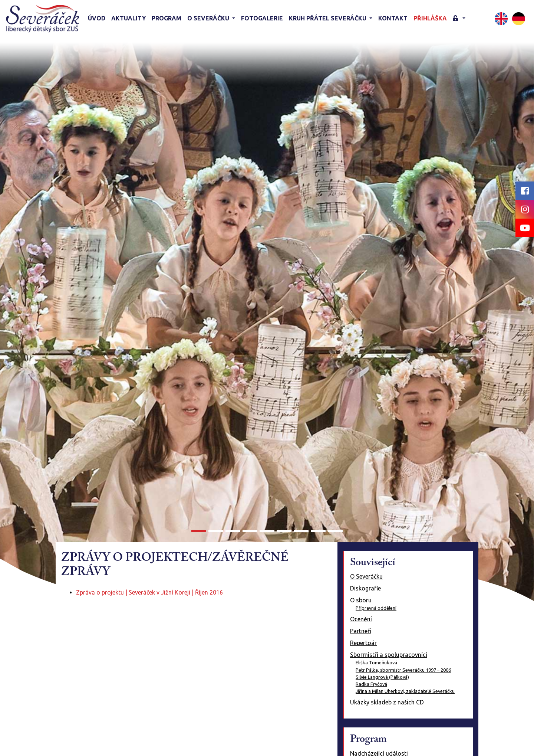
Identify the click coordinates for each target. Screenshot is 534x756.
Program (167, 18)
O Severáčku (366, 576)
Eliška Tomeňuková (376, 662)
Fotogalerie (262, 18)
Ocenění (361, 619)
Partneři (361, 631)
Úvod (97, 18)
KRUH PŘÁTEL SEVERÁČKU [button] (328, 18)
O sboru (361, 600)
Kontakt (393, 18)
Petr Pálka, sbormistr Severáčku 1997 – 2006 (403, 670)
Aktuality (128, 18)
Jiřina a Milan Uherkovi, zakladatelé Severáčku (405, 691)
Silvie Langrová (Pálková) (382, 677)
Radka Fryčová (371, 684)
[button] (459, 19)
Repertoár (363, 643)
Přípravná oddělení (376, 608)
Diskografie (365, 588)
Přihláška (430, 18)
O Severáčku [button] (209, 18)
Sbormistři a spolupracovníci (389, 655)
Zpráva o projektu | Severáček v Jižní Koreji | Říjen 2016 (149, 592)
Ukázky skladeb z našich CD (387, 702)
